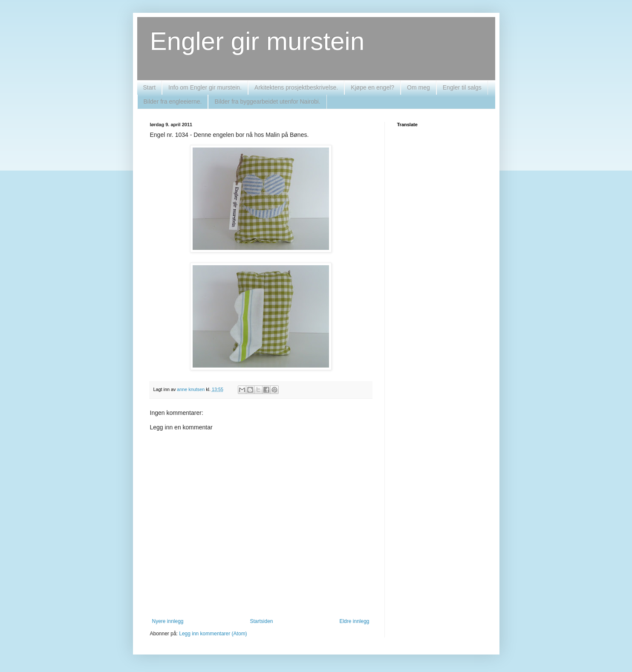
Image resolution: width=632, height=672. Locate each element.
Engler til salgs (462, 87)
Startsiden (261, 621)
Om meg (418, 87)
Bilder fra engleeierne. (173, 101)
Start (150, 87)
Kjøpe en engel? (372, 87)
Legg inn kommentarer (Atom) (213, 634)
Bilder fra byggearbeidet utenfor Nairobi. (267, 101)
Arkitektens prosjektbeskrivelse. (296, 87)
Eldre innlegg (354, 621)
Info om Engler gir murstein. (205, 87)
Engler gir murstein (257, 41)
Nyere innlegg (168, 621)
